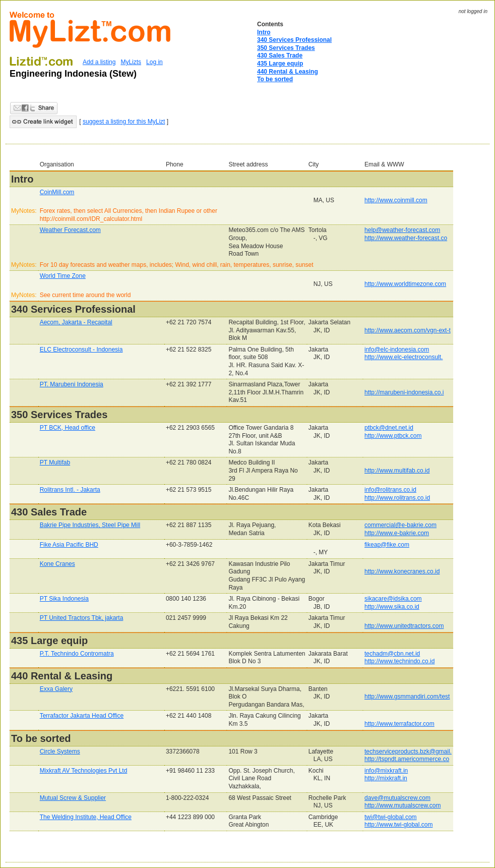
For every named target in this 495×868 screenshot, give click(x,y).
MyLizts (131, 62)
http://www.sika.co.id (392, 607)
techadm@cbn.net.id (392, 654)
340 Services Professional (294, 40)
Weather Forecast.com (70, 230)
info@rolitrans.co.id (390, 490)
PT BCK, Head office (68, 428)
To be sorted (275, 79)
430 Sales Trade (280, 55)
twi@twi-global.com (391, 817)
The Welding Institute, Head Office (86, 817)
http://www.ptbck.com (393, 436)
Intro (264, 32)
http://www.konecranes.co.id (402, 571)
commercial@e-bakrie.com (400, 525)
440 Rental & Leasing (288, 72)
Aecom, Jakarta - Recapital (76, 322)
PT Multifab (55, 462)
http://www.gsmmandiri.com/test (407, 697)
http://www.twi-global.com (398, 825)
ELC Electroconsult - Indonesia (81, 350)
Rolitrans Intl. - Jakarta (70, 490)
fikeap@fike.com (387, 545)
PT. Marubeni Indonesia (72, 384)
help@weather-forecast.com (402, 230)
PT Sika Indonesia (64, 599)
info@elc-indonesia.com (397, 350)
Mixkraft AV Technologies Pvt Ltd (84, 771)
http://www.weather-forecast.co (406, 238)
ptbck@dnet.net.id (389, 428)
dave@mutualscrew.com (397, 798)
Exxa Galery (56, 689)
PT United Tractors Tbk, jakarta (82, 618)
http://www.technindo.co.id (399, 661)
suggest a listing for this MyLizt (124, 122)
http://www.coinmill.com (396, 200)
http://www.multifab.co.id (397, 471)
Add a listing (99, 62)
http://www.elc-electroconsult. (404, 357)
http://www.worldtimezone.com (405, 284)
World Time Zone (63, 276)
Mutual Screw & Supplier (73, 798)
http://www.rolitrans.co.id (397, 498)
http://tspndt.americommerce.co (407, 759)
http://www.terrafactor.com (399, 724)
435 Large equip (280, 64)
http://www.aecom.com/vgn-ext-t (408, 330)
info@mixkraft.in (386, 771)
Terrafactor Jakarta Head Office (82, 716)
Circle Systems (60, 751)
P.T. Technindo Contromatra (77, 654)
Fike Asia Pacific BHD (69, 545)
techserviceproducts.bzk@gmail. (408, 751)
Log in (154, 62)
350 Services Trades (286, 48)
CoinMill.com (57, 192)
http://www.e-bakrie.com (397, 533)
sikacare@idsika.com (393, 599)
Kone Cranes (57, 564)
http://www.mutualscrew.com (403, 805)
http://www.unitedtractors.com (404, 626)
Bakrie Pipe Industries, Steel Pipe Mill (90, 525)
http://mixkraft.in (386, 778)
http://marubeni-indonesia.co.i (404, 392)
